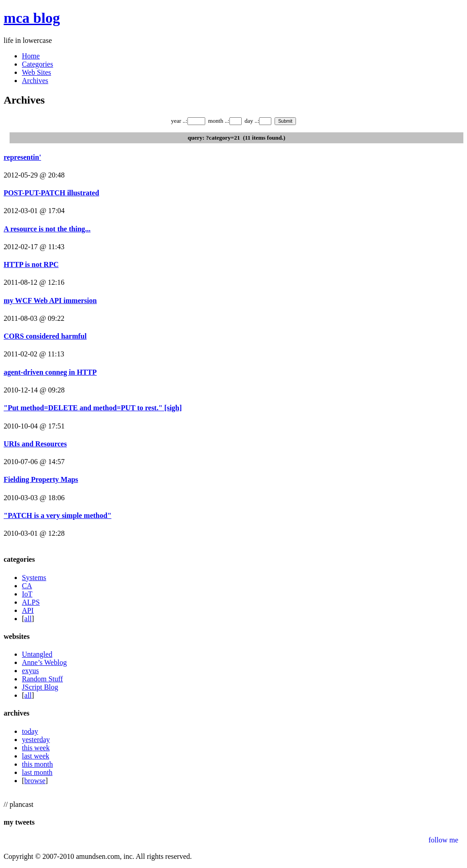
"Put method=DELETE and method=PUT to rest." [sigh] (93, 408)
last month (37, 772)
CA (27, 586)
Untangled (37, 654)
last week (36, 756)
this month (37, 764)
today (30, 731)
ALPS (31, 602)
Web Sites (36, 72)
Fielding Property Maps (41, 479)
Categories (37, 64)
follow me (443, 840)
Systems (34, 578)
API (28, 610)
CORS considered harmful (45, 336)
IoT (27, 594)
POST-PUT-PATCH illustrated (51, 193)
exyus (30, 671)
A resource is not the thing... (47, 229)
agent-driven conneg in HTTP (50, 372)
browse (35, 781)
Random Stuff (42, 679)
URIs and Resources (35, 444)
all (28, 619)
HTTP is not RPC (31, 264)
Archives (35, 81)
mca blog (32, 18)
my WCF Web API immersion (50, 301)
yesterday (36, 740)
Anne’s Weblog (44, 662)
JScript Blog (40, 687)
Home (31, 56)
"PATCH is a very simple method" (57, 515)
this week (36, 748)
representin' (22, 157)
